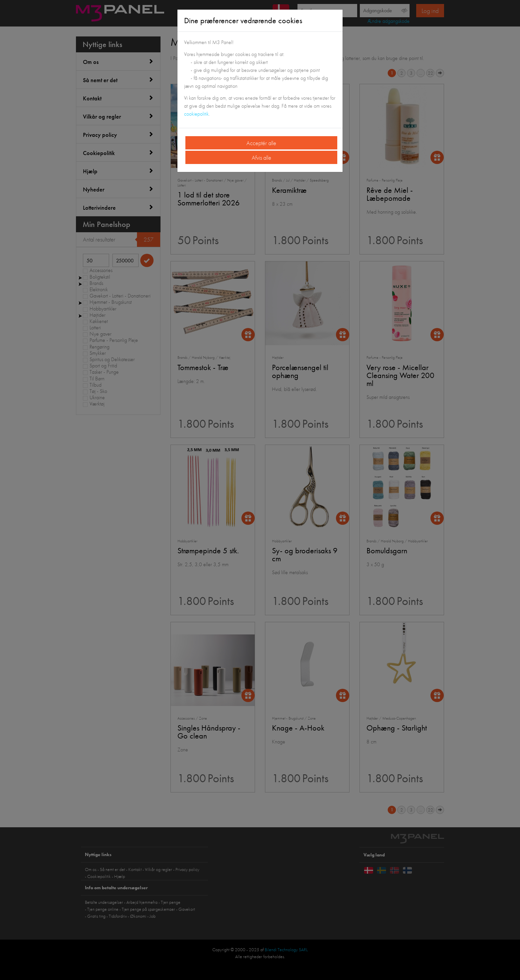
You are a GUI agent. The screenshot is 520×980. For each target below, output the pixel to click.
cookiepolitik (196, 114)
